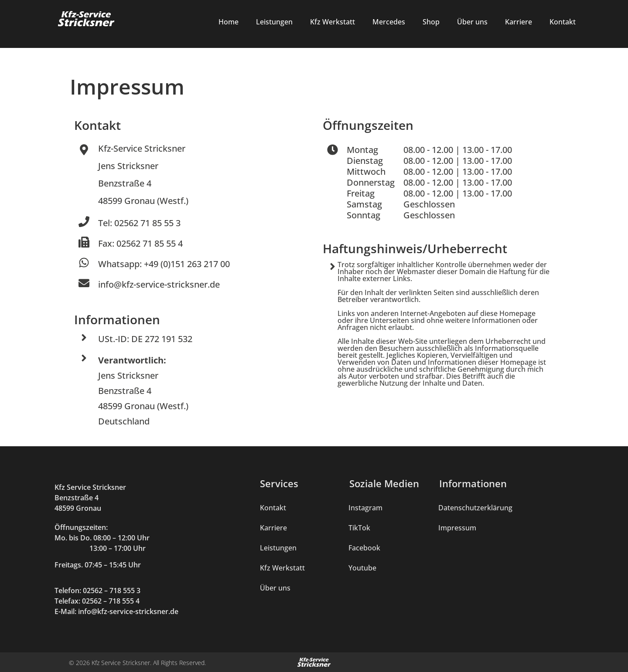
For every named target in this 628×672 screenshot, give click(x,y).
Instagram (365, 508)
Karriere (519, 22)
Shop (431, 22)
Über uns (472, 22)
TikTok (359, 528)
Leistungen (274, 22)
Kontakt (563, 22)
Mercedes (389, 22)
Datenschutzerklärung (475, 508)
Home (229, 22)
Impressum (457, 528)
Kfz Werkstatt (333, 22)
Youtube (362, 568)
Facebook (364, 548)
